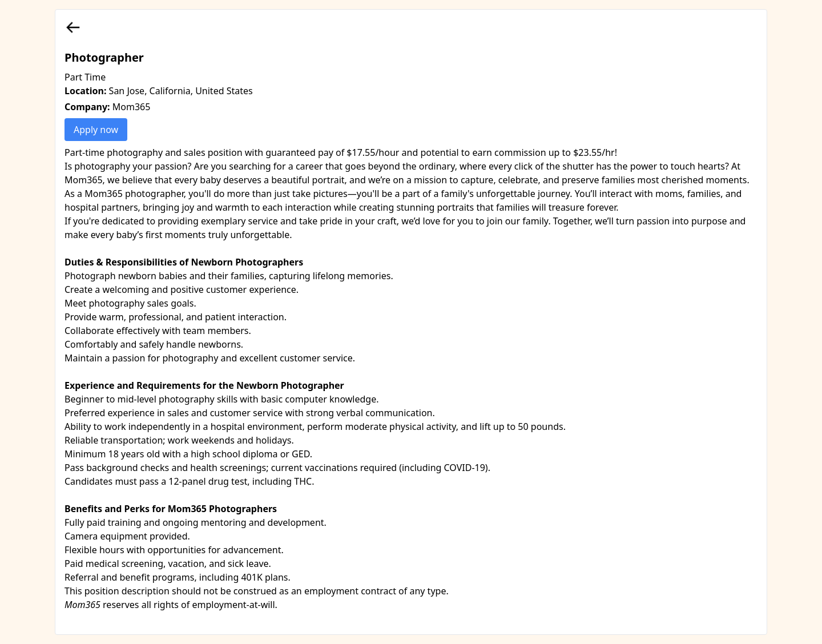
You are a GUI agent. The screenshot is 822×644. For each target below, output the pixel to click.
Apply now (96, 130)
